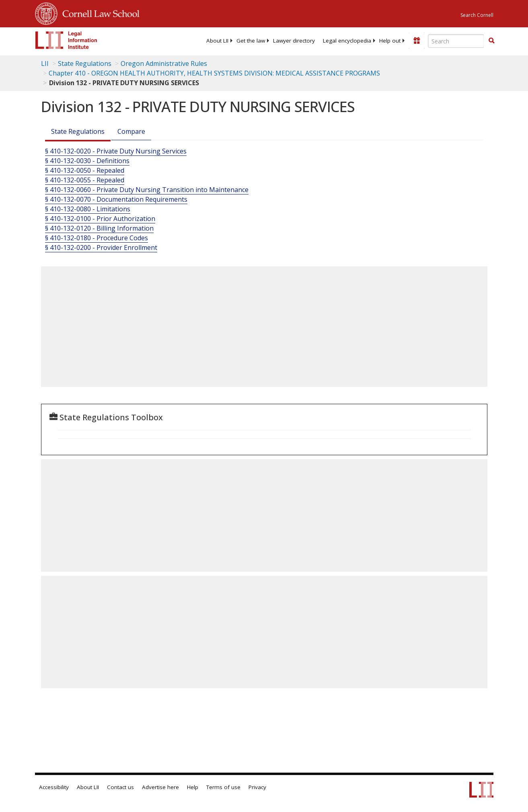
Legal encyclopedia (347, 41)
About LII (217, 41)
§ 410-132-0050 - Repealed (85, 170)
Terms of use (223, 787)
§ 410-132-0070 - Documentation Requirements (116, 199)
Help (193, 787)
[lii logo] (66, 40)
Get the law (251, 41)
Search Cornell (477, 15)
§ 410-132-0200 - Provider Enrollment (101, 247)
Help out (390, 41)
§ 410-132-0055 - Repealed (85, 180)
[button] (491, 41)
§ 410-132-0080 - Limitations (88, 209)
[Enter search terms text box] (456, 41)
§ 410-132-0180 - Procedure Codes (97, 238)
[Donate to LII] (417, 41)
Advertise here (160, 787)
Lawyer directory (294, 41)
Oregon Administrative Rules (164, 63)
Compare (131, 131)
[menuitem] (217, 41)
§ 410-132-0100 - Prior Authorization (100, 219)
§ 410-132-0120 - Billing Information (99, 228)
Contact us (120, 787)
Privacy (257, 787)
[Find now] (491, 41)
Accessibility (54, 787)
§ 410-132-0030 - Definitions (87, 161)
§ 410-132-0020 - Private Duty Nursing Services (116, 151)
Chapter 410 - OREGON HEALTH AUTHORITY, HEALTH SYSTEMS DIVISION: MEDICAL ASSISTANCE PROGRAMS (214, 73)
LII (45, 63)
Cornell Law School (99, 12)
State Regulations (85, 63)
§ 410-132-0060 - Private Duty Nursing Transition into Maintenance (147, 190)
